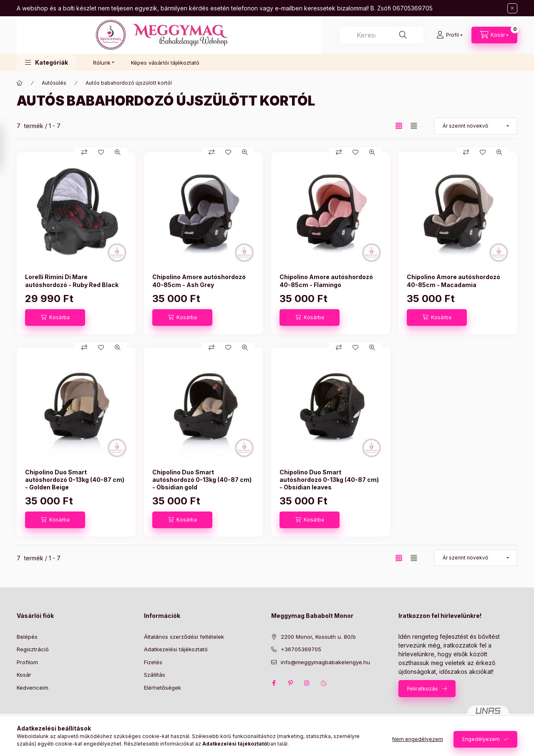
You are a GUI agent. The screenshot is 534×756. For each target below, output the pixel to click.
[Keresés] (403, 35)
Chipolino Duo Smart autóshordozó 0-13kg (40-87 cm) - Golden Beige (75, 480)
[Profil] (450, 35)
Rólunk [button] (102, 63)
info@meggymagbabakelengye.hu (325, 662)
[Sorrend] (476, 126)
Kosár (24, 675)
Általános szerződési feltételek (184, 637)
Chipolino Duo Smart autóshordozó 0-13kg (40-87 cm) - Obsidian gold (202, 480)
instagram (307, 683)
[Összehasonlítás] (84, 152)
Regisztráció (33, 649)
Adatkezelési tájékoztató (176, 649)
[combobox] (382, 35)
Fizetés (153, 662)
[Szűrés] (8, 147)
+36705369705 (301, 649)
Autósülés (54, 83)
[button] (47, 62)
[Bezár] (512, 8)
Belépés (27, 637)
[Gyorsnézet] (118, 152)
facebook (274, 683)
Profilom (27, 662)
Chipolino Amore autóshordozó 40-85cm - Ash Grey (199, 281)
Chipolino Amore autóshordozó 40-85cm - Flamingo (326, 281)
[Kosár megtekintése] (494, 35)
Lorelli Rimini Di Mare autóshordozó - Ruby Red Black (72, 281)
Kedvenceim (33, 688)
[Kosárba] (55, 318)
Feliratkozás (423, 688)
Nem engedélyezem (418, 739)
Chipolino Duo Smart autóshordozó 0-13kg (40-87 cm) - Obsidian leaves (329, 480)
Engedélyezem (481, 739)
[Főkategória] (20, 83)
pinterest (290, 683)
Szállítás (155, 675)
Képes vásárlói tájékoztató (165, 63)
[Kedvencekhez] (101, 152)
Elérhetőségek (162, 688)
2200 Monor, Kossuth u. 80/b (318, 637)
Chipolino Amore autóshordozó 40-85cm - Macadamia (453, 281)
